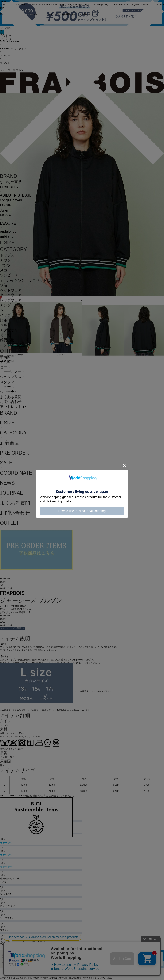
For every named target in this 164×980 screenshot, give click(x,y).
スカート (7, 270)
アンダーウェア (13, 305)
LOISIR (6, 205)
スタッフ (7, 382)
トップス (7, 255)
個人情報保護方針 (77, 978)
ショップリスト (13, 377)
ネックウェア (11, 295)
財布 (4, 320)
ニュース (7, 387)
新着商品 (7, 357)
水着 (4, 285)
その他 (5, 335)
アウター (7, 260)
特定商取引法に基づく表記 (99, 978)
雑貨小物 (7, 340)
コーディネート (13, 372)
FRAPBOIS (9, 187)
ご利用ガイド (6, 978)
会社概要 (44, 978)
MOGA (5, 215)
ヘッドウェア (11, 290)
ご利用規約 (63, 978)
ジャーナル (9, 392)
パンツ (5, 265)
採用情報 (53, 978)
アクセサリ (9, 330)
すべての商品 (11, 182)
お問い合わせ (11, 402)
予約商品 (7, 362)
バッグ (5, 315)
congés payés (11, 200)
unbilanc (7, 237)
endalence (8, 231)
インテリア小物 (13, 345)
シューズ (7, 310)
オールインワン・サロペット (23, 280)
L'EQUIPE (8, 223)
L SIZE (7, 243)
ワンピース (9, 275)
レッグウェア (11, 300)
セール (5, 367)
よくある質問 (11, 397)
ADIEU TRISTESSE (16, 195)
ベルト (5, 325)
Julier (4, 210)
